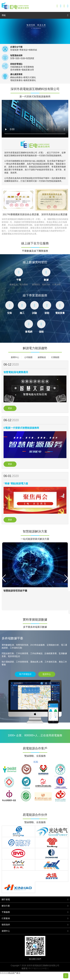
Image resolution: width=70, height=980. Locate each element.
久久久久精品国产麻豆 (10, 973)
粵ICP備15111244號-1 (38, 968)
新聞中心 (15, 357)
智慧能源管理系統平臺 (15, 591)
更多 (10, 408)
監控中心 (47, 674)
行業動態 (55, 357)
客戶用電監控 (25, 674)
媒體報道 (42, 357)
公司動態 (28, 357)
